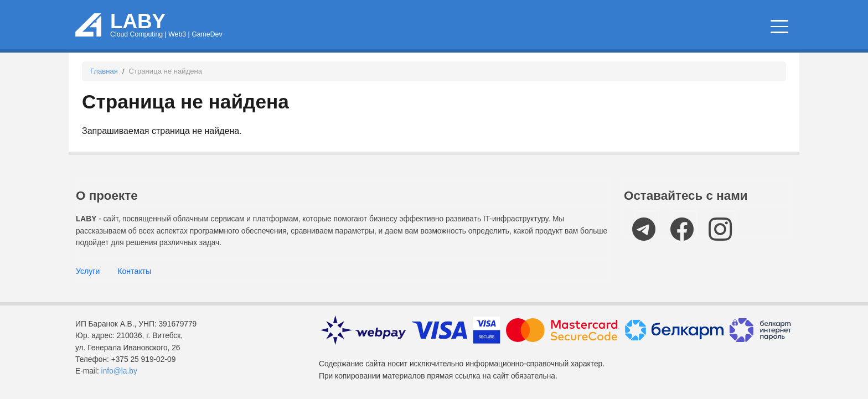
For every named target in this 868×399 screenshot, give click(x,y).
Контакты (134, 271)
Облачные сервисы (381, 27)
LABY (138, 21)
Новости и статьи (512, 27)
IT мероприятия (643, 27)
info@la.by (119, 371)
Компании (747, 27)
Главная (104, 71)
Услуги (88, 271)
